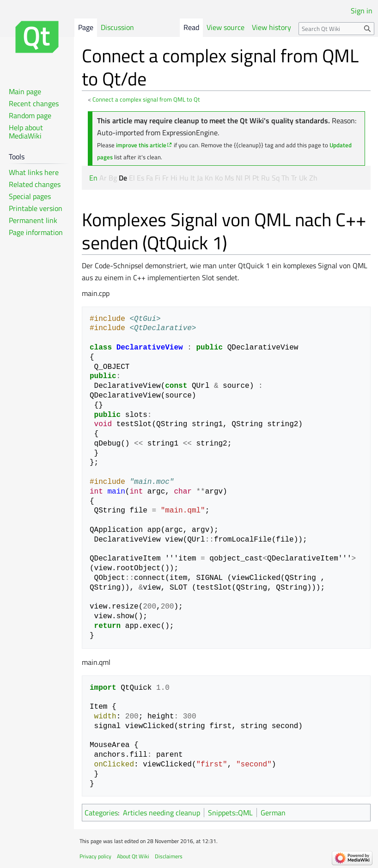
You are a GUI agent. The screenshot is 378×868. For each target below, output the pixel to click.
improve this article (141, 145)
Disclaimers (169, 856)
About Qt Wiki (133, 856)
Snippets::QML (230, 813)
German (273, 813)
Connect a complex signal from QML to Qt (146, 99)
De (123, 178)
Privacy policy (95, 856)
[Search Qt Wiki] (336, 29)
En (93, 178)
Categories (101, 813)
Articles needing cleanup (162, 813)
